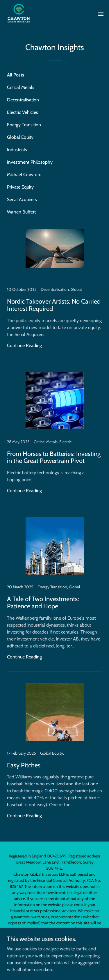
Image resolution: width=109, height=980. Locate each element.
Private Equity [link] (20, 187)
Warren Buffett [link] (21, 212)
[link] (19, 14)
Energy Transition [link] (24, 125)
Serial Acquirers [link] (22, 199)
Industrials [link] (17, 150)
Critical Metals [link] (21, 87)
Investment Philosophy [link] (30, 162)
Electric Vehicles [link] (23, 112)
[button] (101, 14)
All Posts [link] (16, 75)
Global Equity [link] (20, 137)
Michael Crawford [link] (24, 175)
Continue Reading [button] (24, 345)
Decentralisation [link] (23, 100)
